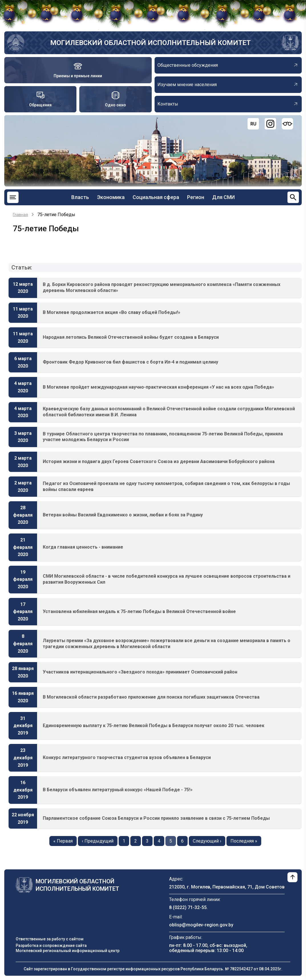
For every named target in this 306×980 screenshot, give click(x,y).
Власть (80, 197)
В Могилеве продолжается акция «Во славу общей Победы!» (112, 312)
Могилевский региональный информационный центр (68, 951)
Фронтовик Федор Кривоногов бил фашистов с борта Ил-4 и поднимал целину (130, 362)
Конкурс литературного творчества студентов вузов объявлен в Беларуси (127, 757)
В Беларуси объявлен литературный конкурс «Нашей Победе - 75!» (118, 790)
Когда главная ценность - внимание (83, 547)
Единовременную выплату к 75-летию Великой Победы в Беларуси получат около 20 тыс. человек (154, 726)
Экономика (111, 197)
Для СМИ (223, 197)
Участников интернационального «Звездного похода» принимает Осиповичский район (140, 672)
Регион (196, 197)
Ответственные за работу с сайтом (50, 939)
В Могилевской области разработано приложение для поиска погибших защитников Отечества (151, 697)
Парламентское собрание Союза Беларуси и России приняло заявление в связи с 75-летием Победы (156, 818)
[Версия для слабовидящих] (287, 124)
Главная (20, 215)
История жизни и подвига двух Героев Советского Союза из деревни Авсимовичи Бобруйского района (159, 461)
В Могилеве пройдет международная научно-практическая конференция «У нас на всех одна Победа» (158, 387)
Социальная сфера (156, 197)
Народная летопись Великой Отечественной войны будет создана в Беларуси (131, 337)
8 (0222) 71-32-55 (188, 907)
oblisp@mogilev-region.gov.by (201, 925)
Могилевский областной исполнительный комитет (150, 43)
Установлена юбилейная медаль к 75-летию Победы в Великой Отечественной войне (139, 611)
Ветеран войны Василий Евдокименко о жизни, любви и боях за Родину (123, 515)
